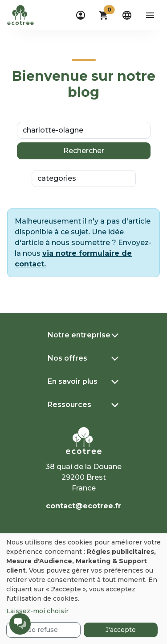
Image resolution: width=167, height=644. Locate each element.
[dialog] (83, 589)
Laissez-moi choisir (37, 611)
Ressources (69, 405)
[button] (104, 15)
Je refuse (43, 630)
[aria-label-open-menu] (150, 15)
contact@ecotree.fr (83, 506)
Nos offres (67, 358)
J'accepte (121, 630)
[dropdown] (81, 15)
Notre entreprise (79, 335)
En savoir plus (73, 381)
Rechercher (84, 151)
